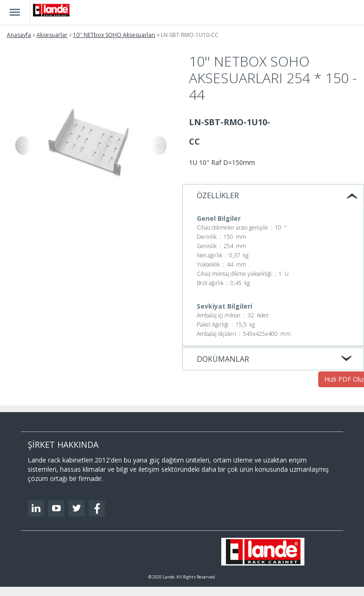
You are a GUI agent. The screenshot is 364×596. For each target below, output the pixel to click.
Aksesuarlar (52, 35)
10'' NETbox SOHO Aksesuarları (114, 35)
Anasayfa (19, 35)
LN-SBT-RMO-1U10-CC (190, 35)
